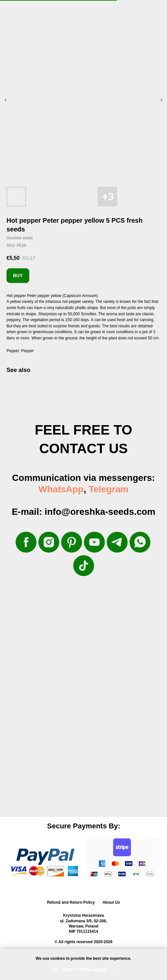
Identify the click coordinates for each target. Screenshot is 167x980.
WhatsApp (61, 489)
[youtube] (94, 542)
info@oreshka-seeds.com (100, 512)
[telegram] (117, 542)
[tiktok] (84, 566)
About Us (111, 902)
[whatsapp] (140, 542)
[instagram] (49, 542)
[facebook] (26, 542)
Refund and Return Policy (71, 902)
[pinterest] (72, 542)
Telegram (108, 489)
